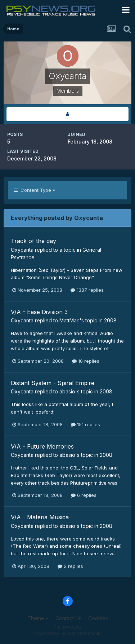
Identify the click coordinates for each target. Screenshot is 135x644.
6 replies (84, 495)
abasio (67, 391)
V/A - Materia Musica (40, 517)
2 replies (70, 566)
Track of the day (33, 241)
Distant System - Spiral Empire (53, 383)
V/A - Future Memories (42, 446)
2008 (110, 320)
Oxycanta (22, 250)
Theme (38, 618)
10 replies (86, 361)
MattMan (69, 320)
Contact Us (68, 618)
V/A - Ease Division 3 (39, 312)
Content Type (34, 190)
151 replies (85, 424)
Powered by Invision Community (68, 633)
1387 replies (87, 290)
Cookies (98, 618)
